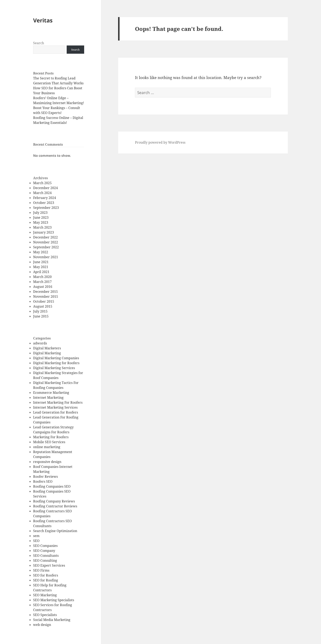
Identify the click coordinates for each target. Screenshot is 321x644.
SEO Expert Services (49, 565)
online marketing (47, 447)
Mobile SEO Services (49, 442)
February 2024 (45, 198)
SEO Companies (45, 546)
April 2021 (41, 272)
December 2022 (45, 237)
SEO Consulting (45, 560)
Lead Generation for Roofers (56, 412)
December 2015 (45, 292)
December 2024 (45, 188)
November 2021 (46, 257)
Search (39, 43)
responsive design (47, 462)
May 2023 (41, 222)
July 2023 (40, 213)
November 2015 (46, 296)
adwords (40, 343)
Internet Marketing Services (55, 407)
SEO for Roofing (46, 580)
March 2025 (42, 183)
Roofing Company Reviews (54, 501)
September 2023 (46, 208)
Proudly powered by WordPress (160, 142)
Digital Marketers (47, 348)
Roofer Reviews (45, 477)
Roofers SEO (43, 481)
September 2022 (46, 247)
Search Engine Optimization (55, 531)
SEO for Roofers (46, 575)
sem (36, 536)
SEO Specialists (45, 615)
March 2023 (42, 227)
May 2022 (41, 252)
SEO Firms (41, 570)
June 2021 (41, 262)
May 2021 (41, 267)
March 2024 (42, 193)
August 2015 (43, 306)
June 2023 (41, 217)
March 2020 (42, 277)
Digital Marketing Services (54, 368)
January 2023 (44, 232)
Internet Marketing (48, 398)
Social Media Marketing (52, 620)
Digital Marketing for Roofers (56, 363)
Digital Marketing (47, 353)
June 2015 (41, 316)
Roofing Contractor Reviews (55, 506)
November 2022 (46, 242)
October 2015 (44, 301)
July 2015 (40, 311)
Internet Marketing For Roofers (58, 402)
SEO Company (44, 551)
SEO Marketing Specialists (54, 600)
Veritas (43, 20)
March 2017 (42, 282)
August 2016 (43, 287)
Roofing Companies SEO (52, 486)
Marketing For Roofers (51, 437)
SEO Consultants (46, 556)
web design (42, 625)
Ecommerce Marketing (51, 393)
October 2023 (44, 203)
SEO (36, 541)
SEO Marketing (45, 595)
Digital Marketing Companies (56, 358)
